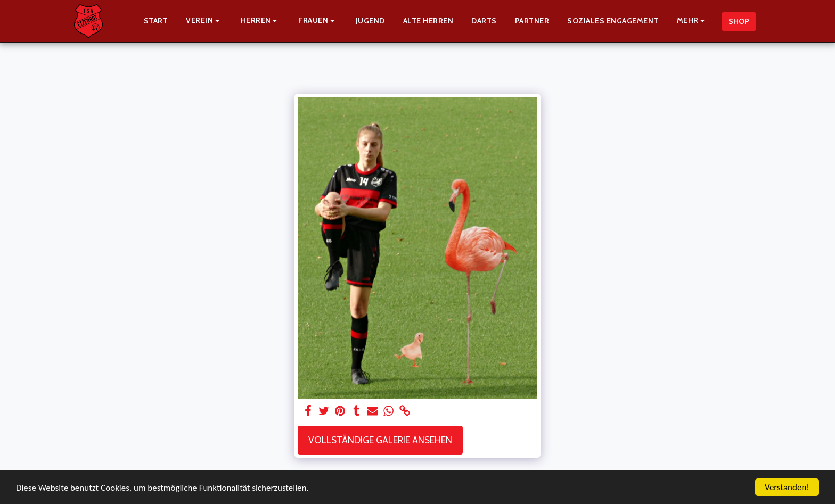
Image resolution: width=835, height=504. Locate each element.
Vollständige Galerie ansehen (380, 440)
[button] (204, 21)
